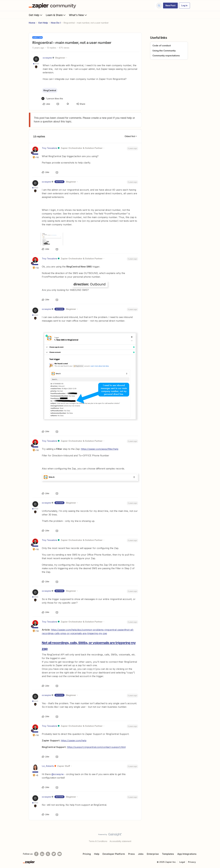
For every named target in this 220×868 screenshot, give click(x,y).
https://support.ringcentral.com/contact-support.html (96, 747)
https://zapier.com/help (74, 741)
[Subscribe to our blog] (48, 854)
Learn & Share (56, 15)
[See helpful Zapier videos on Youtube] (60, 854)
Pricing (87, 854)
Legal (182, 862)
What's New (78, 15)
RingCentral (50, 90)
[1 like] (52, 99)
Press (131, 854)
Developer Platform (114, 854)
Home (32, 23)
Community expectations (166, 56)
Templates (168, 854)
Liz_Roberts (48, 766)
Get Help (36, 15)
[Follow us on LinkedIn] (42, 854)
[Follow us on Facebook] (36, 854)
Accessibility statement (120, 841)
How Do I (56, 23)
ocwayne (47, 58)
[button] (170, 6)
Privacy (192, 862)
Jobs (141, 854)
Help (97, 854)
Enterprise (153, 854)
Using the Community (164, 51)
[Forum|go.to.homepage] (53, 6)
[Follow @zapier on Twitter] (54, 854)
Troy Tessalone (50, 148)
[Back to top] (214, 837)
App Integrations (187, 854)
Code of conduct (162, 46)
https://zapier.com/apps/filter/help (100, 449)
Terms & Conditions (98, 841)
